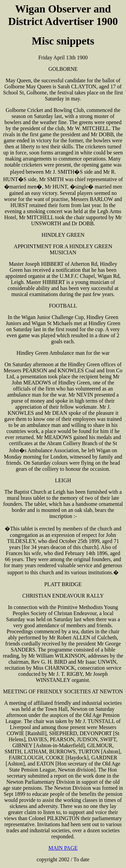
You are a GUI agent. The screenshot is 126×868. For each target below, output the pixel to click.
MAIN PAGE (63, 848)
